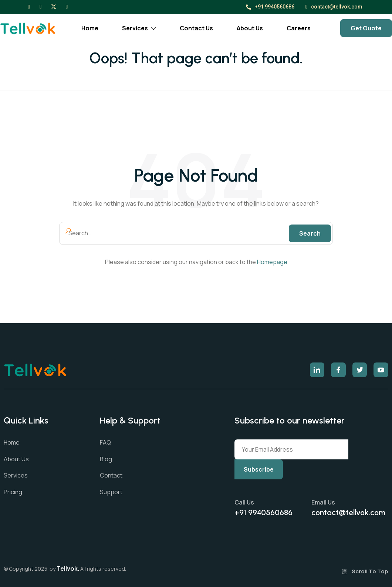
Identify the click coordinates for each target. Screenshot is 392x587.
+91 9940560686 (270, 7)
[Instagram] (40, 6)
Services (139, 28)
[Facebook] (29, 6)
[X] (54, 6)
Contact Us (196, 28)
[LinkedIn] (67, 6)
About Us (250, 28)
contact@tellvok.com (334, 7)
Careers (299, 28)
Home (90, 28)
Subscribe (259, 469)
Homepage (272, 262)
